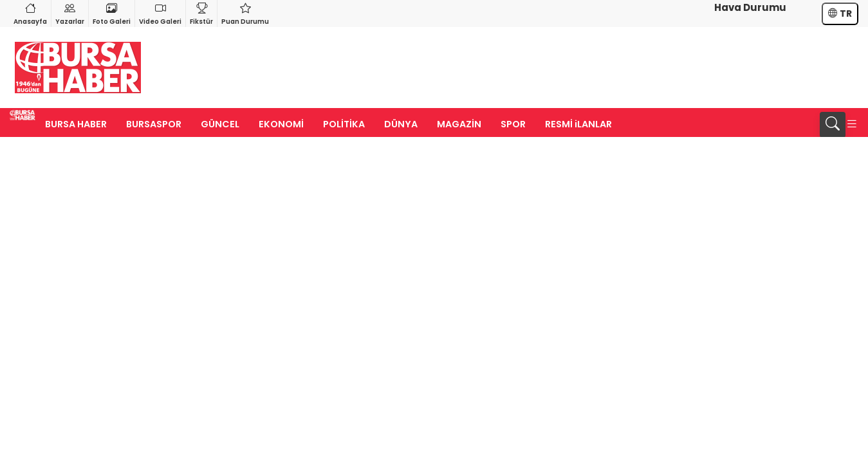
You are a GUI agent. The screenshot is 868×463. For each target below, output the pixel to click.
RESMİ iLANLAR (578, 124)
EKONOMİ (281, 124)
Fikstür (201, 13)
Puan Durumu (245, 13)
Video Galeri (160, 13)
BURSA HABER (76, 124)
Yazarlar (70, 13)
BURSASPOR (154, 124)
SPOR (513, 124)
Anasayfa (30, 13)
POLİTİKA (344, 124)
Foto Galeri (112, 13)
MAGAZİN (459, 124)
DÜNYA (401, 124)
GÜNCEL (220, 124)
